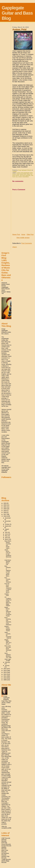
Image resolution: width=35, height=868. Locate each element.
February (7, 662)
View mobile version (23, 238)
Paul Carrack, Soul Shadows (8, 580)
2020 (5, 509)
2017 (5, 514)
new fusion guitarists (25, 175)
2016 (5, 516)
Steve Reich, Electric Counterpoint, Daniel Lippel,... (8, 545)
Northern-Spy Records (5, 857)
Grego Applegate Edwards (6, 698)
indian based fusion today (23, 174)
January (7, 666)
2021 (5, 507)
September (8, 526)
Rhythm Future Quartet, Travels (7, 629)
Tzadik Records (6, 859)
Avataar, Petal (7, 595)
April (6, 538)
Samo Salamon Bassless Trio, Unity (8, 655)
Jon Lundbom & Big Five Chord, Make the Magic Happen (8, 601)
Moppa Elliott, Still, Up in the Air (8, 642)
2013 (5, 672)
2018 (5, 512)
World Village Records (5, 862)
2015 (5, 669)
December (8, 518)
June (6, 534)
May (6, 536)
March (7, 539)
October (7, 524)
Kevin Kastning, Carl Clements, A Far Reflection (8, 621)
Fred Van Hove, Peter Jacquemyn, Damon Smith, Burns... (8, 588)
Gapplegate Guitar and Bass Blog (17, 13)
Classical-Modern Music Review (6, 284)
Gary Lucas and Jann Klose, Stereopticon (8, 649)
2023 (5, 503)
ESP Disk (4, 843)
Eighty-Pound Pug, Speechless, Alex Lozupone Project (8, 612)
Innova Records (6, 844)
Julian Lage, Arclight (8, 660)
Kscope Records (6, 846)
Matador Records (4, 848)
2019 (5, 511)
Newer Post (16, 234)
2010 (5, 678)
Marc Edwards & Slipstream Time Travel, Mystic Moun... (8, 571)
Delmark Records (4, 840)
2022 (5, 505)
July (6, 532)
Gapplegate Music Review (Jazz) (6, 289)
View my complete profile (6, 827)
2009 (5, 680)
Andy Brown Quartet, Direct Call (8, 562)
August (7, 529)
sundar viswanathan (24, 177)
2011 (5, 676)
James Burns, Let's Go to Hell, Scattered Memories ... (8, 554)
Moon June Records (5, 851)
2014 (5, 671)
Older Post (30, 234)
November (8, 521)
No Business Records (5, 854)
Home (23, 234)
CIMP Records (6, 838)
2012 (5, 674)
